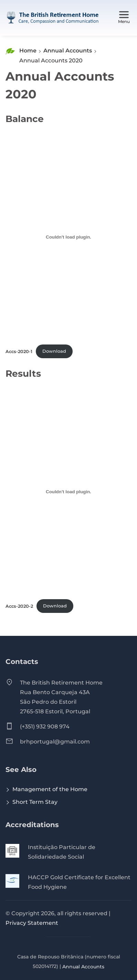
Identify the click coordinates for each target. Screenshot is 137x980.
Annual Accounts (68, 51)
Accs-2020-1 (19, 351)
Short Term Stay (35, 802)
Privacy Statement (32, 923)
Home (28, 51)
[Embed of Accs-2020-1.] (68, 237)
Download (54, 351)
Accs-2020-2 (19, 606)
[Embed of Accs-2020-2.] (68, 492)
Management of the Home (50, 789)
